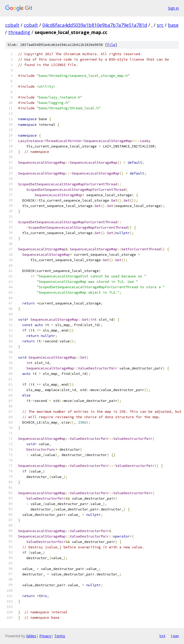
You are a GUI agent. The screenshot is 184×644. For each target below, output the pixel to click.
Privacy (45, 636)
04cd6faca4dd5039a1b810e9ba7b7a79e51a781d (95, 25)
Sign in (173, 8)
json (175, 636)
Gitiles (31, 636)
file (111, 45)
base (173, 25)
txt (162, 636)
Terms (60, 636)
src (160, 25)
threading (19, 32)
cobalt (12, 25)
